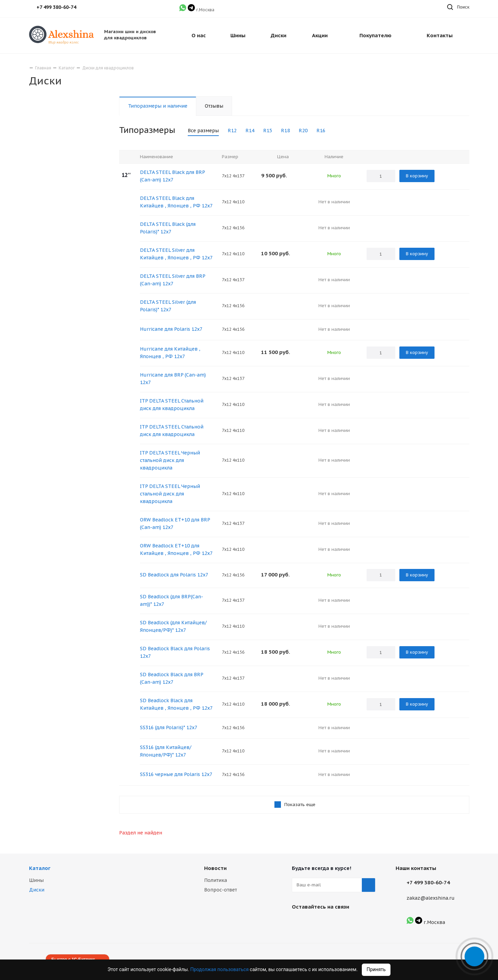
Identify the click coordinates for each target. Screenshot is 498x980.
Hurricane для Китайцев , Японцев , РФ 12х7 (170, 353)
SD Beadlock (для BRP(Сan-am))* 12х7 (172, 600)
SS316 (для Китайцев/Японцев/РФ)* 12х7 (166, 751)
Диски (37, 890)
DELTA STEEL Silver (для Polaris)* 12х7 (168, 306)
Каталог (40, 868)
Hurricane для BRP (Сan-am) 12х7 (173, 379)
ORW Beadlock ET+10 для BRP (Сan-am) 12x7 (175, 523)
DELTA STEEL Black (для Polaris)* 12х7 (168, 228)
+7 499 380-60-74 (428, 882)
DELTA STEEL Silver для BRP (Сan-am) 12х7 (173, 280)
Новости (215, 868)
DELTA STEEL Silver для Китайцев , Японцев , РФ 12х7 (176, 254)
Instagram (316, 923)
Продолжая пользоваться (220, 969)
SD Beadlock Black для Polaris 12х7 (175, 652)
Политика (216, 880)
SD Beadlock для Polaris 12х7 (174, 575)
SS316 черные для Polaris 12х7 (176, 774)
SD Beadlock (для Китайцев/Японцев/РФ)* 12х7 (173, 626)
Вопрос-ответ (220, 890)
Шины (36, 880)
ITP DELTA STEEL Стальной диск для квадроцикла (172, 405)
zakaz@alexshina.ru (431, 898)
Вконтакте (299, 923)
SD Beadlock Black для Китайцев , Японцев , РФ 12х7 (176, 704)
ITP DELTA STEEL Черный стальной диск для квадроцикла (170, 460)
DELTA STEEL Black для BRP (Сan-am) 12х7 (172, 176)
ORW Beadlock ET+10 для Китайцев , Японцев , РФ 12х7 (176, 549)
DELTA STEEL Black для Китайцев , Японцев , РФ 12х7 (176, 202)
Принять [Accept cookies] (376, 969)
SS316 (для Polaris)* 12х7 (169, 727)
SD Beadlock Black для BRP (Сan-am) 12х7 (172, 678)
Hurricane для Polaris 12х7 (171, 329)
